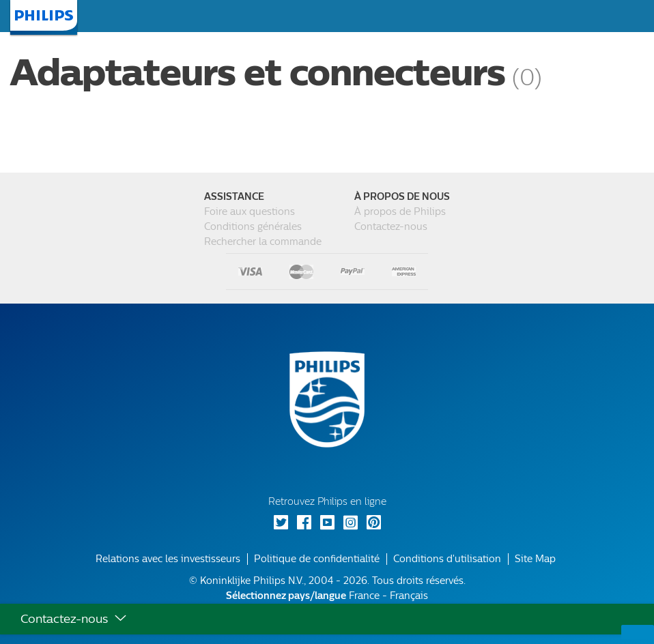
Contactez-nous (391, 227)
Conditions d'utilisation (447, 559)
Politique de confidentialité (317, 559)
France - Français (327, 596)
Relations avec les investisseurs (168, 559)
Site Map (535, 559)
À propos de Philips (400, 212)
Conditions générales (253, 227)
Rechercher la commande (263, 242)
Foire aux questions (250, 212)
